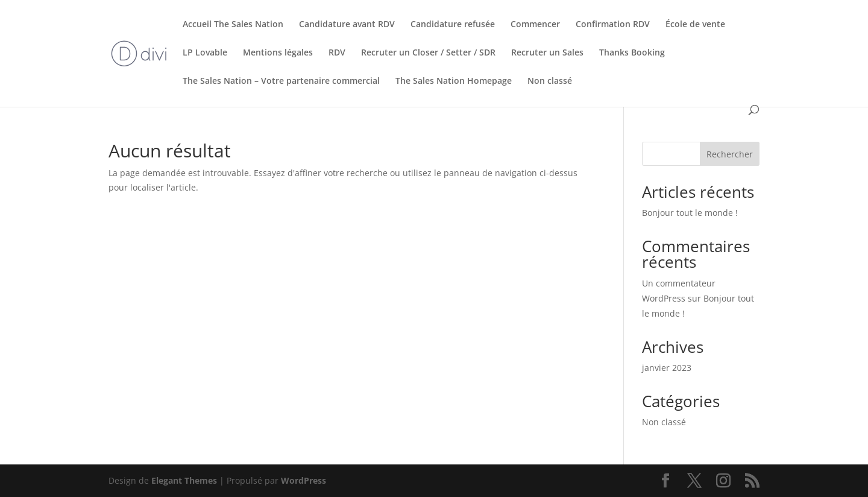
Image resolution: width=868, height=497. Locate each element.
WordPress (303, 480)
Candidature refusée (453, 25)
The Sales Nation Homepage (454, 81)
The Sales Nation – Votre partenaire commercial (281, 81)
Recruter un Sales (547, 53)
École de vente (695, 25)
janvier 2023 (667, 368)
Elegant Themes (184, 480)
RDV (337, 53)
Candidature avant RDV (347, 25)
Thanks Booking (632, 53)
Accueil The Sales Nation (233, 25)
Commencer (535, 25)
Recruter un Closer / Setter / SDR (428, 53)
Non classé (550, 81)
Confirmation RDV (613, 25)
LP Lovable (205, 53)
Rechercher (730, 154)
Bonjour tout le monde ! (690, 213)
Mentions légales (278, 53)
